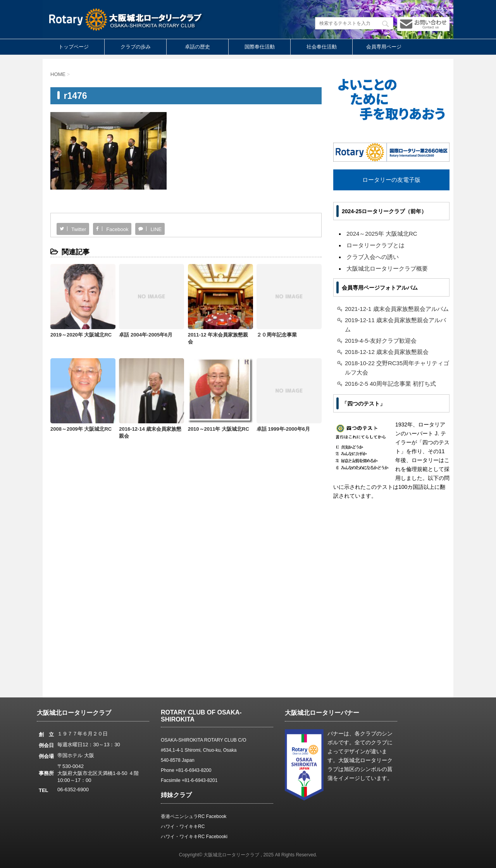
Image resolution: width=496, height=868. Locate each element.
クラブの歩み (136, 47)
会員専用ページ (384, 47)
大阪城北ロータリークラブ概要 (387, 268)
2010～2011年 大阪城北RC (219, 429)
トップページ (74, 47)
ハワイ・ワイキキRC (183, 827)
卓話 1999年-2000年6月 (283, 429)
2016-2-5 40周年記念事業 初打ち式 (390, 384)
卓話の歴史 (197, 47)
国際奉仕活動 (260, 47)
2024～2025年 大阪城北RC (382, 234)
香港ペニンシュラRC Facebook (194, 816)
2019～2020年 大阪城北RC (81, 335)
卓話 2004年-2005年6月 (146, 335)
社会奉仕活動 (322, 47)
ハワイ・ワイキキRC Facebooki (194, 837)
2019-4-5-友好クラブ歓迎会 (381, 341)
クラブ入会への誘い (373, 257)
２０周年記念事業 (277, 335)
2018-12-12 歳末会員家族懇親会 (387, 352)
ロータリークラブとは (375, 245)
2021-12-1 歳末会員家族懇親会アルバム (397, 309)
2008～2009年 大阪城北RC (81, 429)
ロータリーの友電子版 (391, 180)
